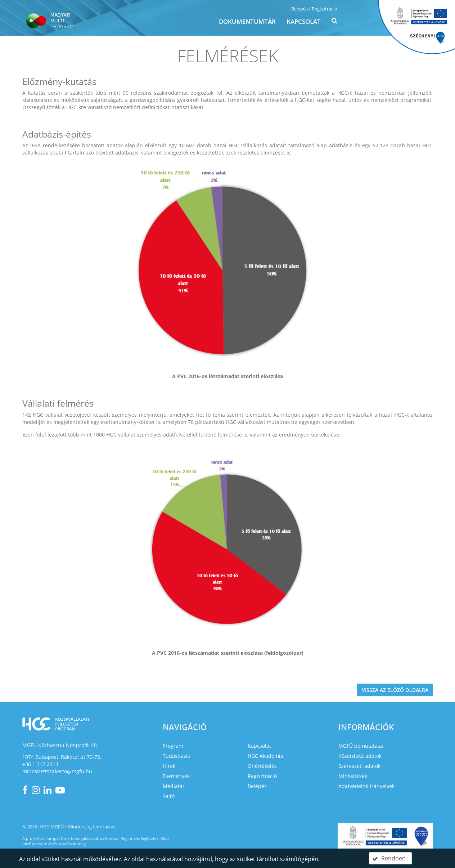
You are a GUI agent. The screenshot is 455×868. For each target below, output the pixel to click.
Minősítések (353, 776)
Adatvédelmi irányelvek (366, 786)
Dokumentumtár (247, 21)
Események (176, 776)
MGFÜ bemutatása (361, 746)
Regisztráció (262, 776)
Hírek (169, 766)
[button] (334, 22)
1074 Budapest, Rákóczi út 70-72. (62, 757)
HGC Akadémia (265, 756)
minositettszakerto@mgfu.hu (57, 771)
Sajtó (169, 796)
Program (173, 746)
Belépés (257, 786)
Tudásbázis (176, 756)
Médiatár (174, 786)
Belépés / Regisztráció (314, 9)
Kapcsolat (304, 21)
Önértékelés (262, 766)
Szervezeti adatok (359, 766)
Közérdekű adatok (360, 756)
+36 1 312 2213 (40, 764)
